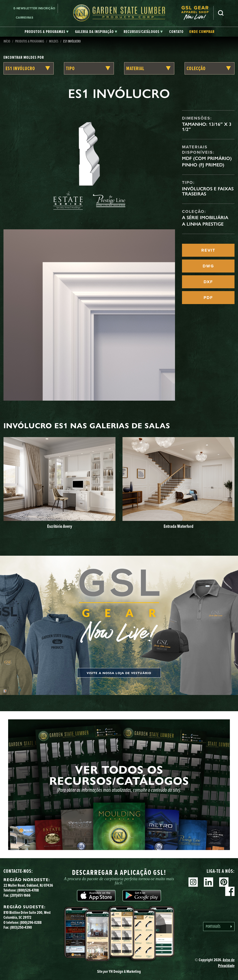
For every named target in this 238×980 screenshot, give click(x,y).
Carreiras (25, 18)
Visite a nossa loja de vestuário (119, 673)
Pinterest (224, 882)
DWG (208, 266)
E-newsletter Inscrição (34, 8)
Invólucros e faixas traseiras (208, 191)
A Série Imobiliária (205, 217)
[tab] (47, 32)
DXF (208, 282)
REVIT (208, 250)
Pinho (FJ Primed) (203, 165)
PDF (208, 298)
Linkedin (208, 882)
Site (119, 971)
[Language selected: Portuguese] (219, 926)
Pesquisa (221, 13)
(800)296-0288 (31, 922)
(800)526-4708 (28, 890)
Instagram (193, 882)
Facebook (230, 891)
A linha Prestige (203, 224)
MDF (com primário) (207, 158)
